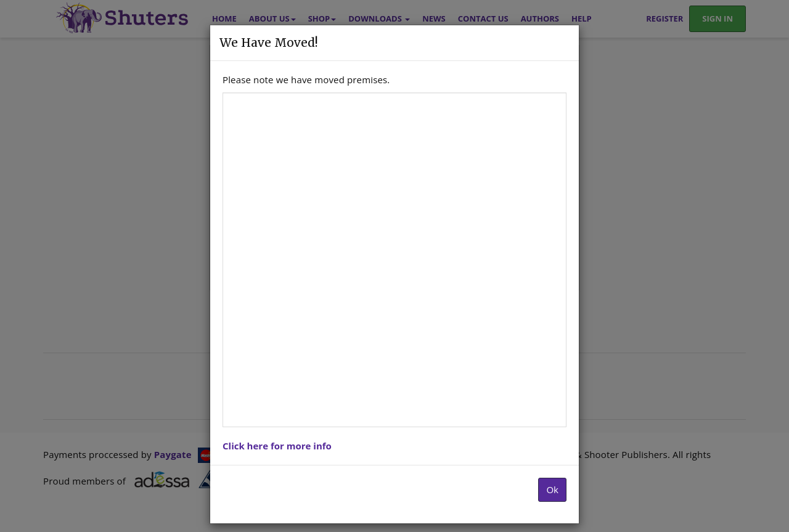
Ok (552, 489)
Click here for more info (277, 446)
